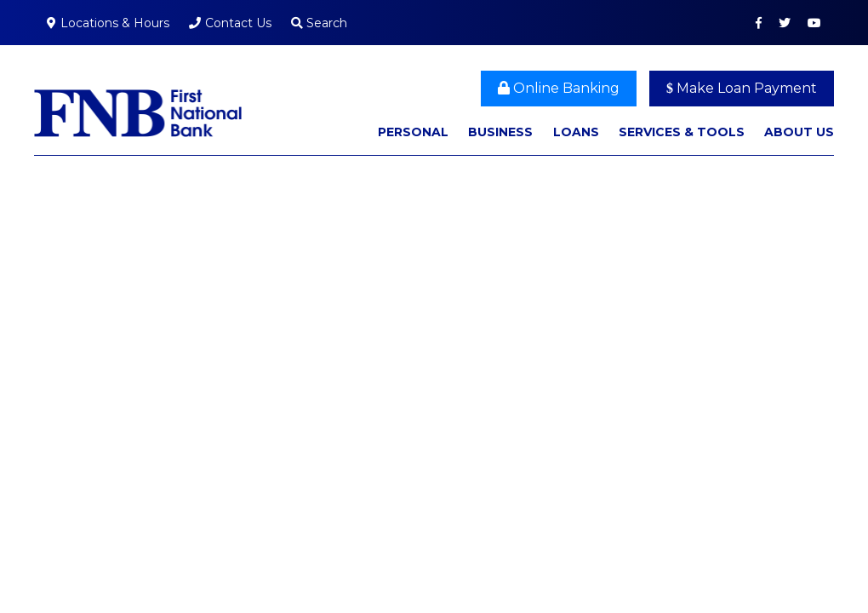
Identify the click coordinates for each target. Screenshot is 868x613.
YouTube (814, 23)
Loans (576, 132)
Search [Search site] (319, 23)
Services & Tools (682, 132)
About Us (799, 132)
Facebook (759, 23)
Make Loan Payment (742, 88)
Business (500, 132)
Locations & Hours (115, 23)
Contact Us (238, 23)
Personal (413, 132)
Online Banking (559, 88)
